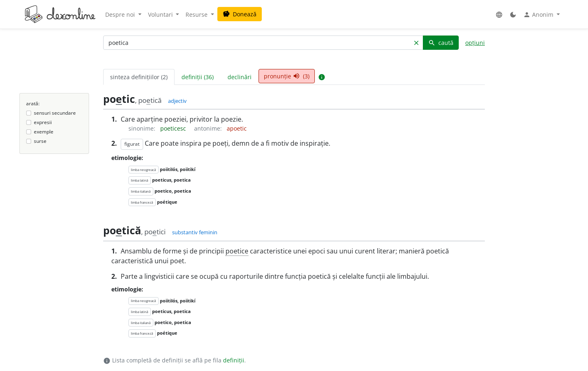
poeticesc (174, 128)
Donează (240, 14)
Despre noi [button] (121, 14)
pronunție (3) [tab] (287, 76)
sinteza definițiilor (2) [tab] (139, 77)
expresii (43, 122)
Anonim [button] (539, 15)
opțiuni (475, 43)
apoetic (237, 128)
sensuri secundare (55, 113)
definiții (234, 360)
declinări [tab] (240, 77)
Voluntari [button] (161, 14)
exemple (44, 132)
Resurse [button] (197, 14)
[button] (499, 14)
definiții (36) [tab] (198, 77)
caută (441, 43)
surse (40, 141)
